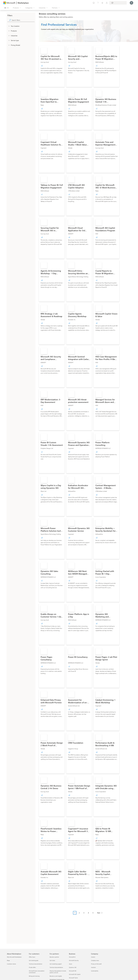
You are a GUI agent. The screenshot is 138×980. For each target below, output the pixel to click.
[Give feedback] (94, 3)
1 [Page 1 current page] (75, 913)
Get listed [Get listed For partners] (52, 960)
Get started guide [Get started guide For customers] (34, 960)
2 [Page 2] (79, 913)
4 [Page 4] (88, 913)
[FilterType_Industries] (9, 36)
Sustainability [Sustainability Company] (95, 971)
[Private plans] (107, 3)
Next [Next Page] (99, 913)
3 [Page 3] (84, 913)
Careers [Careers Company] (93, 957)
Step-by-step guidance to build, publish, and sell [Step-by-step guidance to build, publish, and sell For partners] (58, 972)
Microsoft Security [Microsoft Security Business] (74, 960)
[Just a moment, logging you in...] (131, 3)
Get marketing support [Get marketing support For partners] (56, 964)
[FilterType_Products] (9, 31)
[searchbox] (23, 20)
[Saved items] (102, 3)
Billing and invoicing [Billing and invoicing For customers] (34, 976)
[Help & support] (98, 3)
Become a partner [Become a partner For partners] (54, 957)
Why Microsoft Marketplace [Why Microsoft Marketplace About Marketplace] (14, 957)
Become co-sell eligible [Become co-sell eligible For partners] (56, 976)
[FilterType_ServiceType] (9, 40)
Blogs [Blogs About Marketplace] (8, 960)
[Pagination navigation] (88, 914)
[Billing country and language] (118, 3)
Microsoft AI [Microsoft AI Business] (72, 957)
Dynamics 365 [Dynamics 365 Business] (73, 967)
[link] (52, 66)
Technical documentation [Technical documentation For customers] (36, 964)
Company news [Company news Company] (95, 960)
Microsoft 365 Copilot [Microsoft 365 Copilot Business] (75, 974)
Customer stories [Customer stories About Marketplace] (11, 964)
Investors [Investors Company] (93, 967)
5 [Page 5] (93, 913)
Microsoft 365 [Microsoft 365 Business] (73, 971)
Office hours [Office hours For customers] (32, 957)
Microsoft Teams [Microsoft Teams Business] (73, 978)
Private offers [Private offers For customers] (32, 967)
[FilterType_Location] (9, 26)
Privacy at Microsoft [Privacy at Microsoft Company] (96, 964)
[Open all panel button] (6, 8)
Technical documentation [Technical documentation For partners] (56, 967)
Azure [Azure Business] (71, 964)
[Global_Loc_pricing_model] (9, 45)
